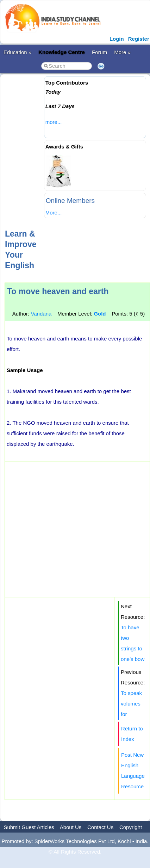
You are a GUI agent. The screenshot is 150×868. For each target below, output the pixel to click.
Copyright (131, 827)
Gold (100, 314)
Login (117, 39)
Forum (99, 52)
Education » (17, 52)
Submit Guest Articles (29, 827)
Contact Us (100, 827)
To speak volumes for (131, 704)
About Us (71, 827)
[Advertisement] (66, 151)
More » (122, 52)
